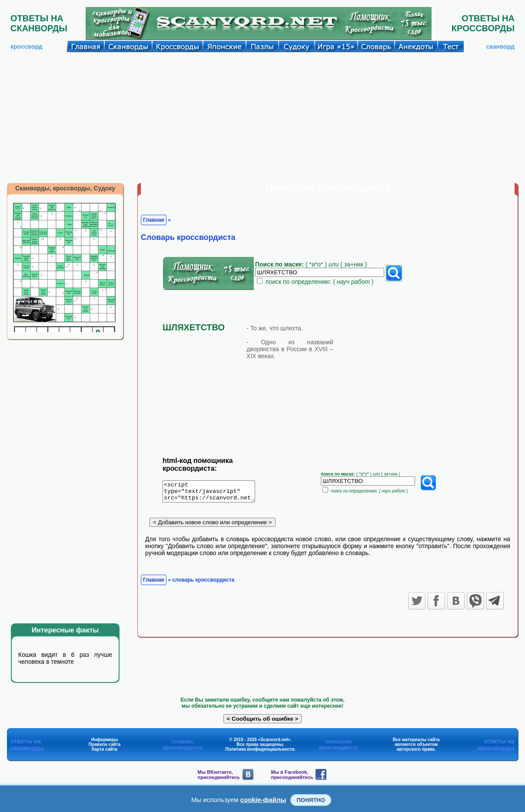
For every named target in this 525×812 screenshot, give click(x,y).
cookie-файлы (263, 800)
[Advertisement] (262, 117)
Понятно (311, 800)
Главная (154, 220)
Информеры (105, 740)
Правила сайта (105, 744)
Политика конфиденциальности (260, 749)
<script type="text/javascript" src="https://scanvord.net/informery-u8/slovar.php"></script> (214, 493)
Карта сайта (105, 749)
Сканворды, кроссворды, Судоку (65, 188)
